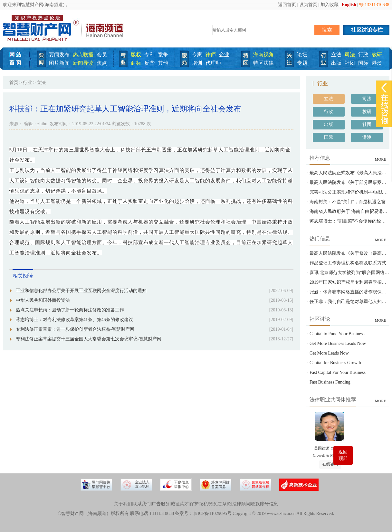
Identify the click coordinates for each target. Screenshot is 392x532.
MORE (381, 159)
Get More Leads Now (329, 353)
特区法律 (263, 63)
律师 (211, 55)
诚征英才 (180, 504)
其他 (163, 63)
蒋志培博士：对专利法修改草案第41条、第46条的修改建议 (74, 320)
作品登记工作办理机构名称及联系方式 (348, 263)
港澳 (377, 63)
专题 (302, 63)
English (349, 5)
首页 (14, 83)
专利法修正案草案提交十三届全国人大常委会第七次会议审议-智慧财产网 (89, 339)
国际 (363, 63)
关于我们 (123, 504)
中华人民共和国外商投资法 (43, 300)
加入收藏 (330, 5)
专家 (197, 55)
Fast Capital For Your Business (338, 372)
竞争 (163, 55)
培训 (197, 63)
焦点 (102, 63)
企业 (224, 55)
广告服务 (161, 504)
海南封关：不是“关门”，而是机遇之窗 (348, 202)
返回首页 (287, 5)
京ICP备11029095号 (212, 513)
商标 (136, 63)
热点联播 (83, 55)
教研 (377, 55)
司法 (350, 55)
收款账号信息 (264, 504)
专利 (149, 55)
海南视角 (263, 55)
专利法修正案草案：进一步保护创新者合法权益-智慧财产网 (75, 329)
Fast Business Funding (330, 382)
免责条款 (222, 504)
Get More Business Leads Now (338, 343)
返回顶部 (343, 455)
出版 (336, 63)
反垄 (149, 63)
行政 (363, 55)
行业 (27, 83)
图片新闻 (59, 63)
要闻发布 (59, 55)
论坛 (302, 55)
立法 (336, 55)
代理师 (213, 63)
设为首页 (308, 5)
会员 (102, 55)
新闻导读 (83, 63)
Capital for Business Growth (335, 363)
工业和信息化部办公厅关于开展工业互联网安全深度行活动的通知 (81, 291)
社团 (350, 63)
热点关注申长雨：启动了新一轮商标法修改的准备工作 (70, 310)
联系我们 (142, 504)
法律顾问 (241, 504)
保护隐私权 (201, 504)
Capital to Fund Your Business (337, 334)
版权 (136, 55)
